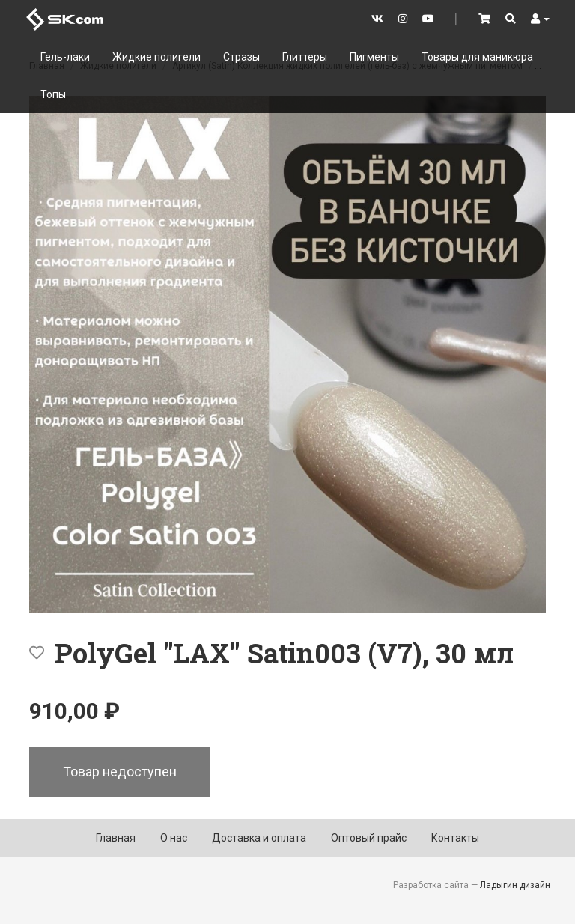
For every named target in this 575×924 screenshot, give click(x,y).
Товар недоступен (120, 772)
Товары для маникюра (477, 57)
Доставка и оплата (259, 838)
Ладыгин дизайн (515, 885)
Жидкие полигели (156, 57)
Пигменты (374, 57)
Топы (53, 94)
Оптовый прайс (369, 838)
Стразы (241, 57)
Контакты (455, 838)
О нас (174, 838)
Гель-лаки (65, 57)
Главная (116, 838)
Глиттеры (305, 57)
